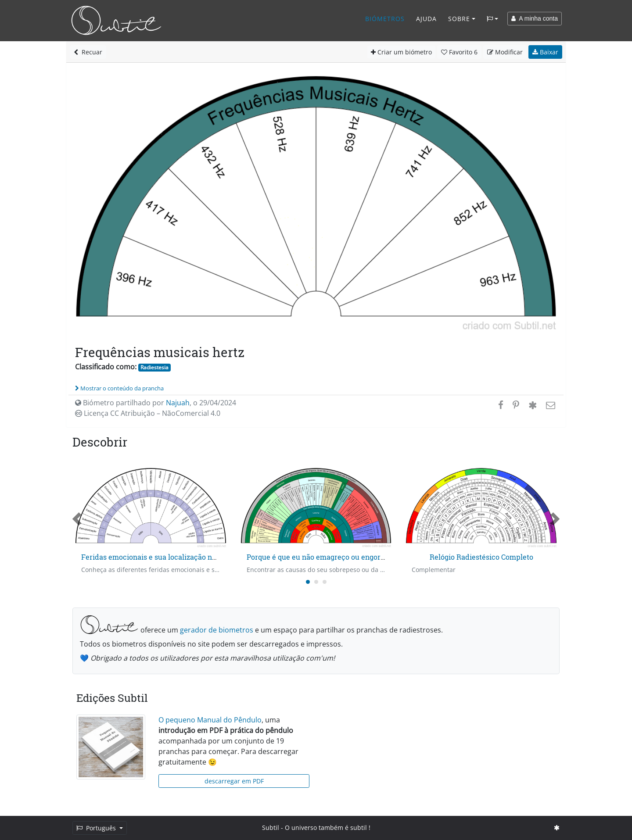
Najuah (178, 403)
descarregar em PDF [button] (234, 781)
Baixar (545, 52)
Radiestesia (154, 367)
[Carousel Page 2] (316, 582)
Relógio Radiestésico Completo (481, 557)
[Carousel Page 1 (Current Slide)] (308, 582)
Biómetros (385, 19)
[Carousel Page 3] (325, 582)
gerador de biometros (217, 630)
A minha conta (535, 18)
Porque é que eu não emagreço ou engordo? (319, 557)
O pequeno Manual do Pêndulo (210, 720)
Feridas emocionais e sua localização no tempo (160, 557)
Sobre (459, 19)
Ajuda (426, 19)
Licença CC (148, 413)
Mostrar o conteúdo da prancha (119, 388)
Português (97, 828)
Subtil (271, 827)
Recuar (88, 52)
